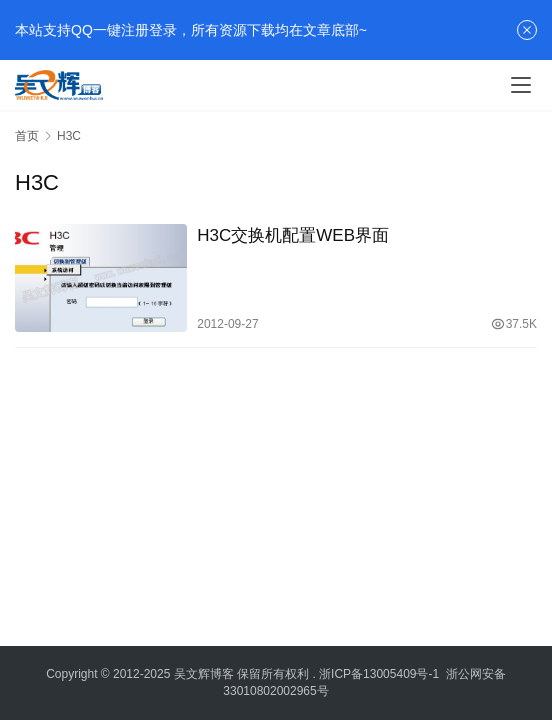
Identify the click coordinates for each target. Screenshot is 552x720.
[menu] (521, 85)
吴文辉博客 (204, 674)
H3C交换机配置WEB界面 (293, 235)
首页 (27, 136)
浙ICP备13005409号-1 (379, 674)
